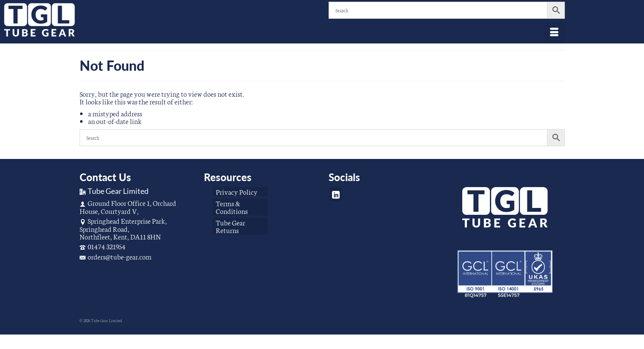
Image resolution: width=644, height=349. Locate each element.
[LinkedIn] (336, 194)
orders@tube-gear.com (116, 256)
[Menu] (554, 33)
